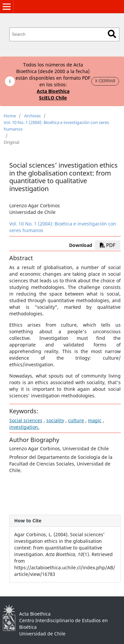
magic (95, 420)
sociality (55, 420)
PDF (108, 245)
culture (76, 420)
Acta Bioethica (53, 91)
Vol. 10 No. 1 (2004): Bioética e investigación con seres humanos (56, 126)
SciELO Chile (53, 98)
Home (10, 116)
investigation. (24, 427)
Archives (32, 116)
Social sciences (26, 420)
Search (112, 34)
